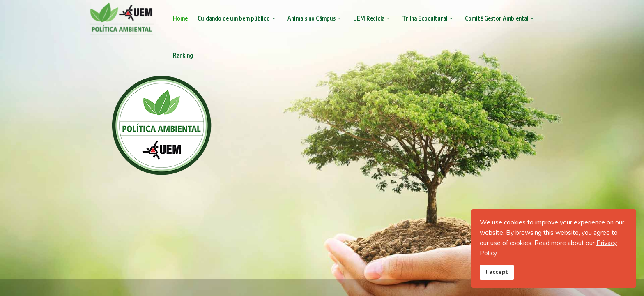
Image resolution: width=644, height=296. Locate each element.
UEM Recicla (369, 18)
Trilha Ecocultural (425, 18)
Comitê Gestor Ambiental (497, 18)
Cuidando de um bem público (234, 18)
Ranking (183, 55)
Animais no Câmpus (312, 18)
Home (180, 18)
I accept (497, 272)
